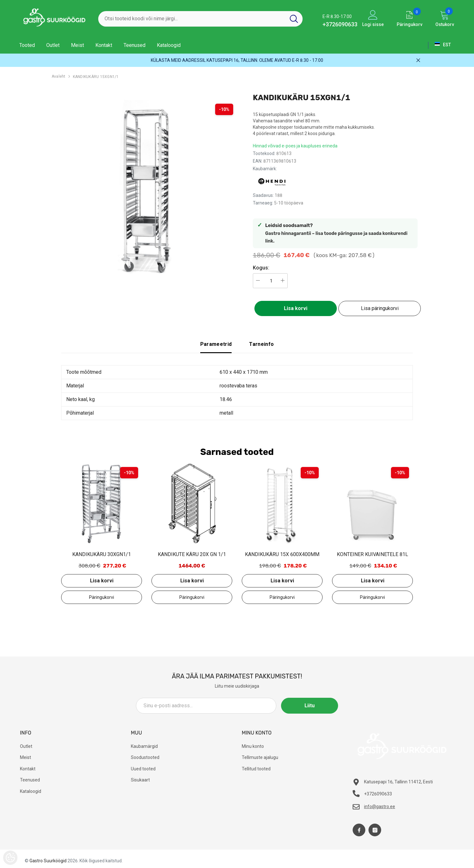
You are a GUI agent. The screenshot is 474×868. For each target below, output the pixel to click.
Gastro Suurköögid (48, 861)
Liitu (310, 706)
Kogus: (261, 268)
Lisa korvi (296, 308)
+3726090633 (340, 24)
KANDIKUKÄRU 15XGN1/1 (96, 77)
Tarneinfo (261, 344)
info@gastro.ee (380, 806)
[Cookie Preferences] (10, 858)
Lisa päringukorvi (380, 308)
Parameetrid (216, 344)
